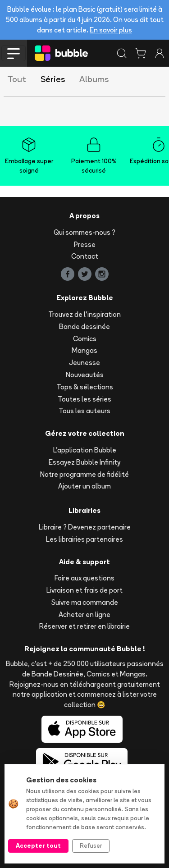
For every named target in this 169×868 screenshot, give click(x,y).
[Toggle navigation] (14, 53)
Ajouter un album (84, 486)
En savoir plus (111, 30)
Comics (85, 339)
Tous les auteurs (84, 411)
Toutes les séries (84, 399)
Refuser (91, 845)
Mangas (84, 350)
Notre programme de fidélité (84, 474)
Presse (85, 244)
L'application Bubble (85, 450)
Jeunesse (84, 363)
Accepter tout (38, 845)
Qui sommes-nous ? (84, 232)
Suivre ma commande (85, 602)
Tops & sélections (85, 387)
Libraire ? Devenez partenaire (85, 527)
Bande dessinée (84, 327)
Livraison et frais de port (84, 590)
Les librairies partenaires (84, 539)
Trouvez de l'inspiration (84, 314)
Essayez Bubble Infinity (84, 462)
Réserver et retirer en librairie (84, 626)
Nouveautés (85, 375)
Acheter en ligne (84, 614)
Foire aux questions (84, 578)
